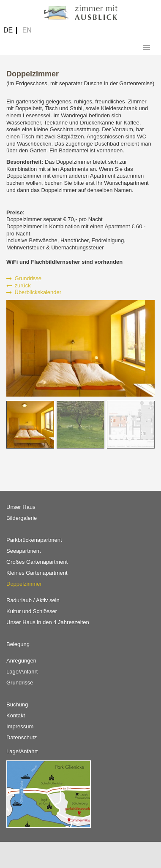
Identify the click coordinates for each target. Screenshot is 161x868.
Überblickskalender (34, 292)
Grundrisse (24, 278)
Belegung (18, 644)
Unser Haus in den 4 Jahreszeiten (48, 622)
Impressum (20, 726)
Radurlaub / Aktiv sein (33, 600)
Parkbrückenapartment (34, 540)
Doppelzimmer (24, 584)
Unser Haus (21, 507)
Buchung (17, 704)
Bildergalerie (22, 518)
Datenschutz (22, 737)
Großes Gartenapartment (37, 562)
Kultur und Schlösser (32, 611)
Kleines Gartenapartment (37, 573)
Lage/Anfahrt (22, 672)
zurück (19, 285)
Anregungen (21, 661)
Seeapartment (24, 551)
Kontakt (16, 715)
